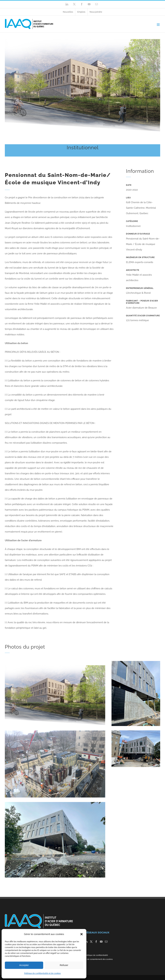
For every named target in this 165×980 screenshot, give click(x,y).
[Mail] (106, 942)
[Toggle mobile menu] (158, 25)
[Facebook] (96, 942)
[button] (82, 934)
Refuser (64, 965)
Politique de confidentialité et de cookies (42, 973)
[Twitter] (91, 942)
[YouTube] (101, 942)
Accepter (24, 965)
